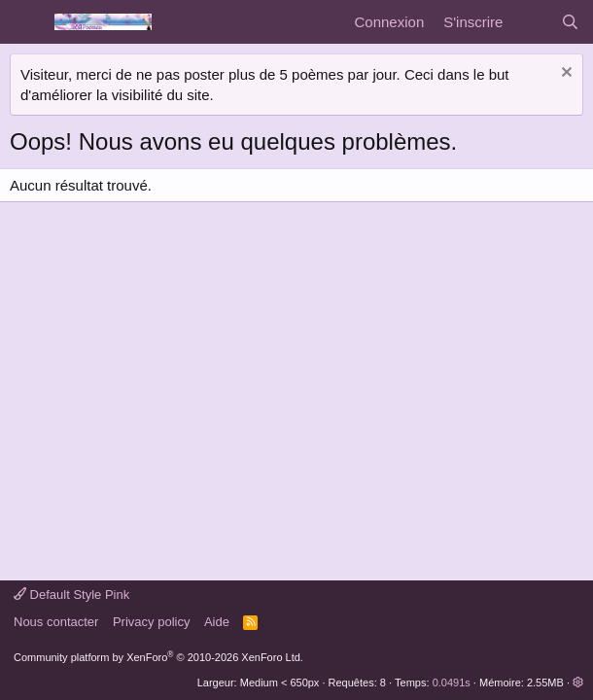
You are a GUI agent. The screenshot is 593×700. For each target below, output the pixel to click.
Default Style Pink (71, 595)
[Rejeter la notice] (564, 74)
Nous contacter (56, 622)
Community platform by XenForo (158, 657)
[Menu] (27, 22)
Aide (217, 622)
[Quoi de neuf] (531, 22)
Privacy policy (151, 622)
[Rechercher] (570, 22)
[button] (578, 682)
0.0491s (452, 682)
